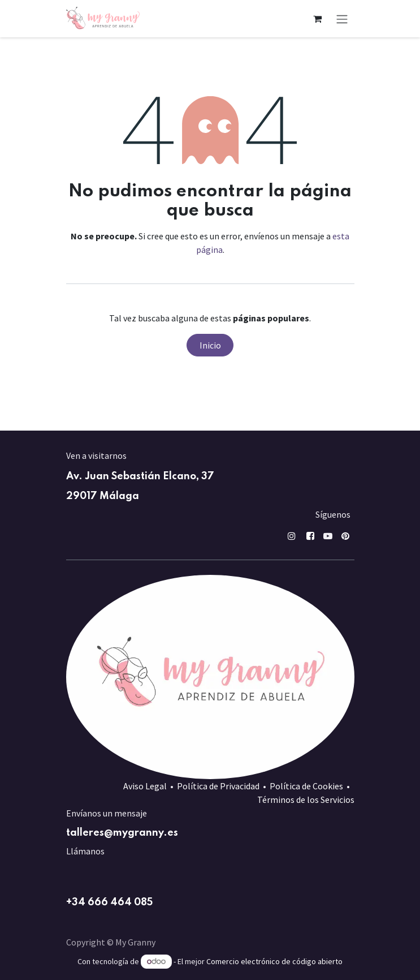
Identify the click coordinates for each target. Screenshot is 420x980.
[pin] (345, 536)
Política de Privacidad (218, 786)
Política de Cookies (306, 786)
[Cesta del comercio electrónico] (318, 19)
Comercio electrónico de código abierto (274, 961)
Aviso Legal (145, 786)
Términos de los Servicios (306, 800)
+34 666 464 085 (109, 902)
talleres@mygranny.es (122, 833)
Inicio (210, 345)
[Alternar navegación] (342, 19)
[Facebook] (310, 536)
